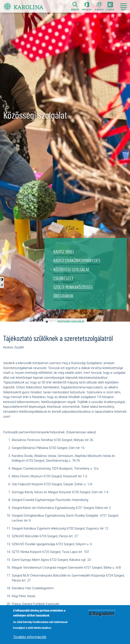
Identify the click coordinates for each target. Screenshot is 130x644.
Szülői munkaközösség (74, 287)
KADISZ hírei (64, 251)
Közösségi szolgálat (72, 269)
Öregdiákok (64, 296)
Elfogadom (102, 614)
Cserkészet (64, 278)
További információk (30, 637)
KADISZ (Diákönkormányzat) (77, 260)
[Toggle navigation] (124, 6)
